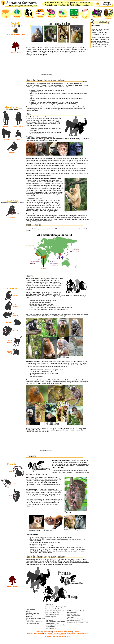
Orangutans (12, 153)
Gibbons (12, 218)
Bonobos (6, 127)
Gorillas (6, 140)
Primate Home (16, 53)
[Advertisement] (63, 66)
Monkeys (59, 636)
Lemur (10, 472)
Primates (48, 636)
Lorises (57, 635)
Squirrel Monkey (9, 352)
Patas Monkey (10, 341)
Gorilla (55, 632)
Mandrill (15, 331)
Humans (19, 140)
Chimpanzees (19, 127)
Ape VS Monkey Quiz (16, 34)
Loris (15, 483)
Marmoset (9, 322)
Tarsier (10, 496)
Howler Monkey (15, 306)
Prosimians (66, 636)
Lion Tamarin (15, 315)
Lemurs (52, 635)
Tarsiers (63, 635)
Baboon (15, 295)
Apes (53, 636)
